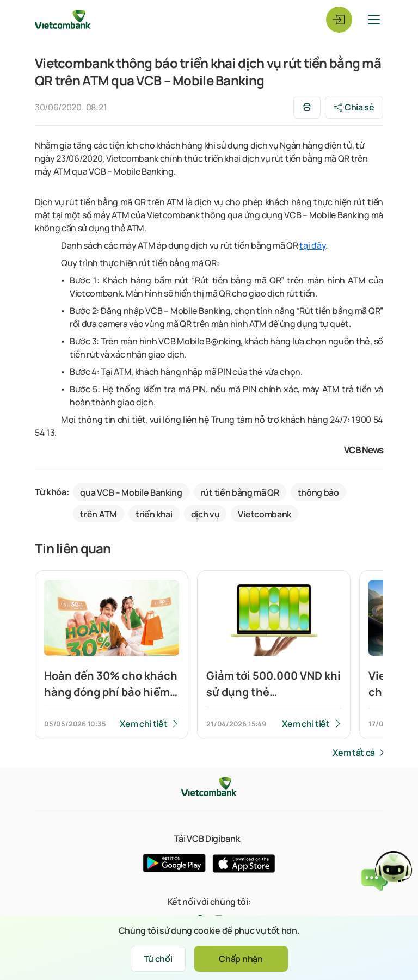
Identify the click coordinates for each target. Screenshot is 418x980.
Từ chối (158, 959)
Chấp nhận (241, 959)
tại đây (312, 245)
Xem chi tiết (143, 724)
